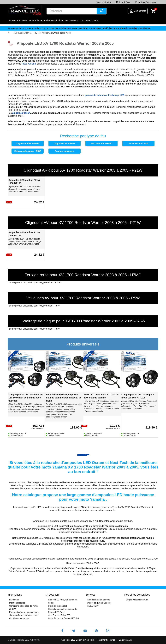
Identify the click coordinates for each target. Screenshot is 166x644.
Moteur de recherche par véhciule (46, 20)
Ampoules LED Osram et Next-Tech (78, 640)
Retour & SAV (123, 2)
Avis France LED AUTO (59, 615)
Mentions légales (17, 603)
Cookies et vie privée (19, 618)
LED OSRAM (72, 20)
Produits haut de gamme (99, 600)
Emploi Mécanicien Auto (137, 600)
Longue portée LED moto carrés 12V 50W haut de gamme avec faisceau (26, 398)
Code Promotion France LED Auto (64, 618)
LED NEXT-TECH (90, 20)
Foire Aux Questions (146, 2)
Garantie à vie (125, 640)
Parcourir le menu (18, 20)
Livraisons (14, 600)
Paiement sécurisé (107, 640)
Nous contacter (103, 2)
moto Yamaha (29, 64)
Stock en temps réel (57, 606)
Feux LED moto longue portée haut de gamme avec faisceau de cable (64, 398)
